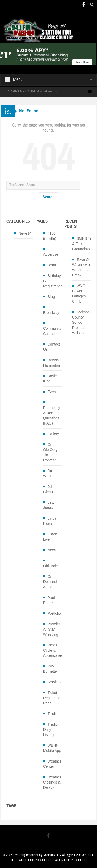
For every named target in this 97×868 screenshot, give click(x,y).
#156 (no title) (50, 236)
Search (48, 197)
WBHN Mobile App (52, 748)
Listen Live (50, 537)
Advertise (51, 254)
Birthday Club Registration (53, 281)
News (23, 233)
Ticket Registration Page (53, 698)
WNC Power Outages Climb (79, 294)
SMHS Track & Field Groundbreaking (34, 91)
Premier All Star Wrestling (52, 629)
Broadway (51, 313)
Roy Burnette (50, 669)
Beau (52, 265)
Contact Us (52, 347)
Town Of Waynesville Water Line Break (82, 267)
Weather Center (52, 764)
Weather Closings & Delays (52, 782)
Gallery (53, 434)
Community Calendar (52, 331)
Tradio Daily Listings (50, 730)
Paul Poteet (49, 600)
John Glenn (49, 489)
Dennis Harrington (52, 363)
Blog (51, 297)
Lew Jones (49, 505)
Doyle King (50, 379)
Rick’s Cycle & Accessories (53, 650)
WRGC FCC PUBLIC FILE (35, 860)
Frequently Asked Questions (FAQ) (52, 415)
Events (53, 392)
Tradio (53, 714)
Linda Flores (50, 521)
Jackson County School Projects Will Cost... (81, 322)
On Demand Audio (50, 582)
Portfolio (54, 613)
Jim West (48, 473)
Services (55, 682)
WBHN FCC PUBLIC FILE (71, 860)
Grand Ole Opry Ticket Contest (50, 452)
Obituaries (51, 566)
